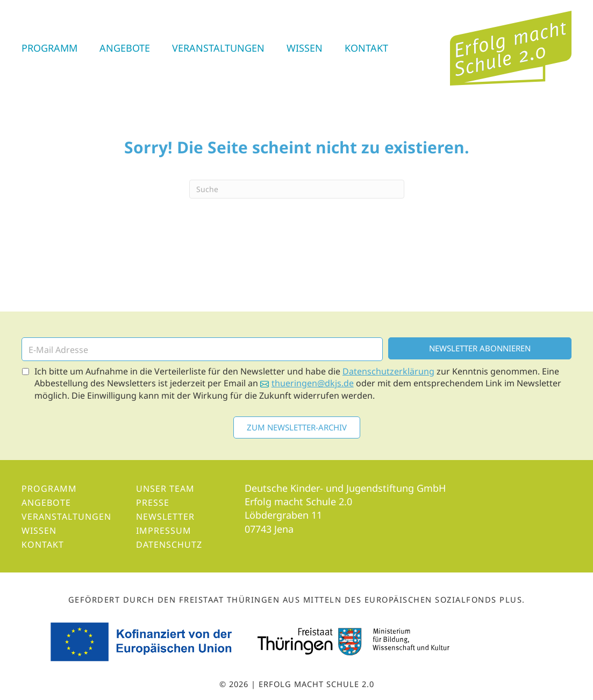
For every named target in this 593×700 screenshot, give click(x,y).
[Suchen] (297, 189)
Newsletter (165, 517)
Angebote (125, 48)
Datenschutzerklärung (388, 371)
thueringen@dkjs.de (313, 383)
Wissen (305, 48)
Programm (49, 48)
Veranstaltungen (218, 48)
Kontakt (366, 48)
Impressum (164, 531)
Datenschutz (169, 545)
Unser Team (165, 489)
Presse (153, 503)
